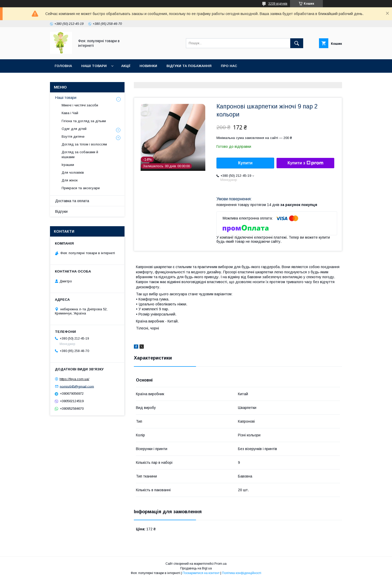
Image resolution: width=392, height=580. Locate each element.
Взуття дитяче (73, 137)
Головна (63, 66)
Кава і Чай (70, 113)
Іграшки (68, 165)
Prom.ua (220, 564)
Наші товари (94, 66)
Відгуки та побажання (189, 66)
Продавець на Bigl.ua (196, 568)
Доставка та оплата (72, 201)
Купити (245, 163)
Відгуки (61, 211)
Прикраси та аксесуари (81, 188)
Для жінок (70, 180)
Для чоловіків (73, 172)
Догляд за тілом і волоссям (84, 144)
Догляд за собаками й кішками (80, 154)
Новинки (148, 66)
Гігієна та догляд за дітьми (84, 121)
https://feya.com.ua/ (74, 379)
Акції (126, 66)
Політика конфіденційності (242, 573)
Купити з (305, 163)
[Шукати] (297, 43)
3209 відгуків (278, 4)
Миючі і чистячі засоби (80, 105)
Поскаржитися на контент (201, 573)
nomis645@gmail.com (77, 386)
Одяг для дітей (74, 129)
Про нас (229, 66)
